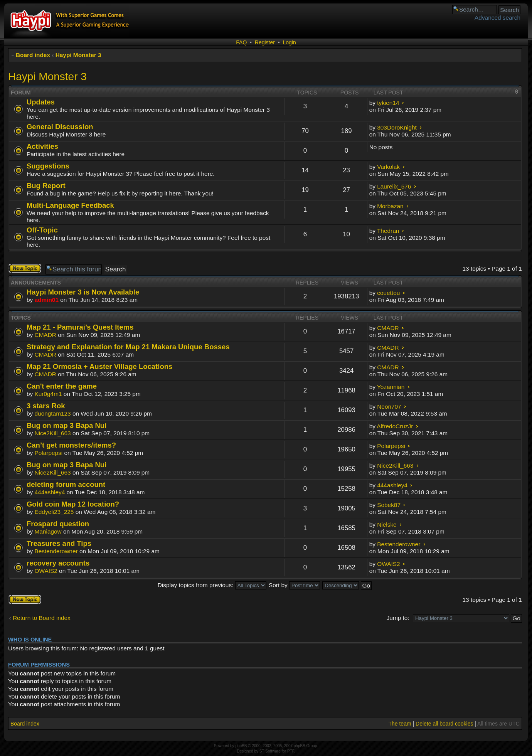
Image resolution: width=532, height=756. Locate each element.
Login (289, 42)
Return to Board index (42, 618)
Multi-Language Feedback (70, 205)
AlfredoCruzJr (395, 426)
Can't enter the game (62, 386)
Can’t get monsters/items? (71, 445)
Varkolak (388, 167)
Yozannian (391, 387)
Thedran (388, 231)
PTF (291, 751)
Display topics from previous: (212, 585)
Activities (42, 146)
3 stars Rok (46, 406)
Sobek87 (389, 505)
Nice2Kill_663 (53, 433)
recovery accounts (58, 563)
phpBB (241, 746)
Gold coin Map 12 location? (73, 504)
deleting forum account (66, 484)
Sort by (294, 585)
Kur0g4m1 (48, 394)
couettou (388, 293)
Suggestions (48, 166)
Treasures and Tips (59, 543)
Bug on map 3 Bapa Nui (66, 425)
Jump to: (398, 618)
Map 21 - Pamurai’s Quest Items (80, 327)
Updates (41, 102)
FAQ (241, 42)
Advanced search (497, 18)
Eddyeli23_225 (54, 512)
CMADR (45, 335)
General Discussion (60, 127)
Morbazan (390, 206)
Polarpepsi (49, 453)
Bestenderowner (56, 551)
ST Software (270, 751)
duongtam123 (53, 413)
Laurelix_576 (394, 186)
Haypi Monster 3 (78, 55)
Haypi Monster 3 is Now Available (83, 292)
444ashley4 (50, 492)
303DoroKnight (397, 127)
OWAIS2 (46, 571)
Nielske (387, 524)
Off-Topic (42, 230)
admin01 (47, 300)
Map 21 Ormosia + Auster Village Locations (99, 366)
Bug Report (46, 186)
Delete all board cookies (444, 724)
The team (400, 724)
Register (265, 42)
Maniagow (48, 531)
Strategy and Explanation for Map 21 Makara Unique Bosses (128, 347)
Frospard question (58, 524)
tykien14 (388, 103)
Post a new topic (25, 268)
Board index (33, 55)
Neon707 (389, 407)
